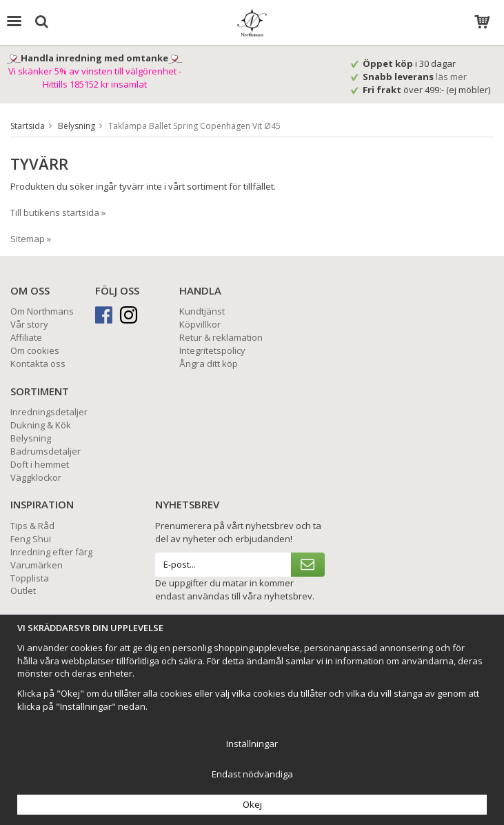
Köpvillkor (200, 324)
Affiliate (26, 337)
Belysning (31, 438)
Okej (252, 804)
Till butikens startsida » (58, 212)
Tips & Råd (32, 526)
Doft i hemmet (40, 464)
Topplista (30, 578)
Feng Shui (31, 539)
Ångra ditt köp (209, 364)
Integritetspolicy (212, 350)
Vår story (29, 324)
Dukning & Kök (41, 425)
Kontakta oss (38, 364)
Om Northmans (42, 311)
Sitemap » (31, 239)
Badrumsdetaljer (46, 451)
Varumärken (37, 565)
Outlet (23, 590)
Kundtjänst (202, 311)
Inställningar (252, 744)
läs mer (452, 77)
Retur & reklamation (221, 337)
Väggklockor (36, 477)
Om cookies (35, 350)
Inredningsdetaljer (49, 412)
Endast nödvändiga (252, 774)
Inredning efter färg (51, 552)
